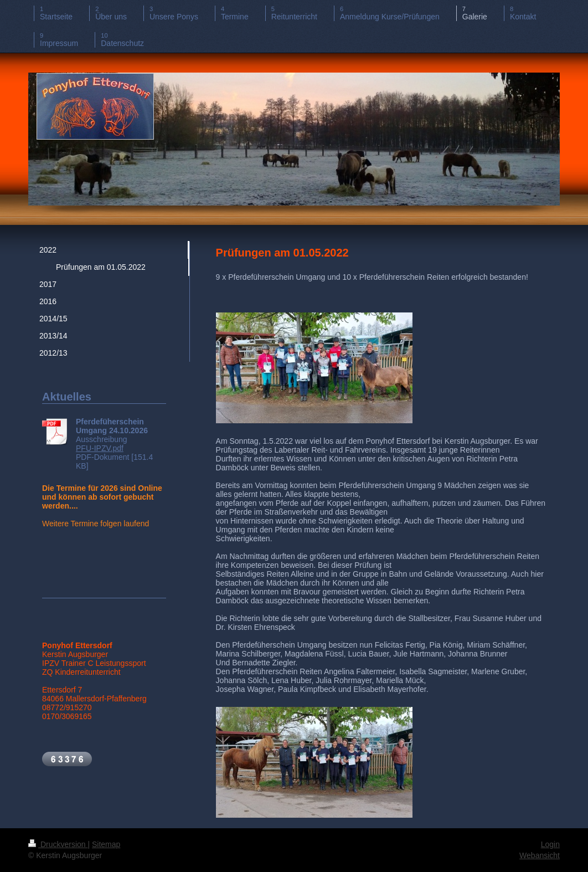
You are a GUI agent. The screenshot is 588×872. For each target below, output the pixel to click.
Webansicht (540, 855)
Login (550, 844)
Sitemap (106, 844)
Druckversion (58, 844)
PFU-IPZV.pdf (100, 448)
